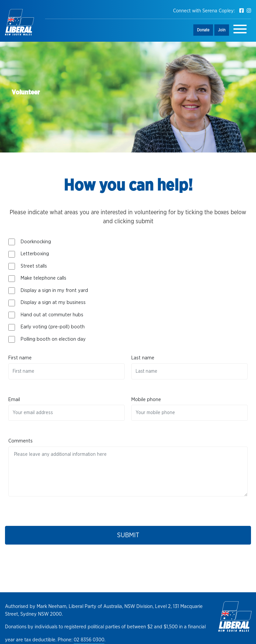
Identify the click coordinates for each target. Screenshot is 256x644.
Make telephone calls (43, 278)
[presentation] (59, 510)
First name (20, 358)
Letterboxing (35, 254)
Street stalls (34, 266)
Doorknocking (36, 242)
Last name (143, 358)
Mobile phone (146, 400)
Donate (203, 30)
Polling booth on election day (53, 339)
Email (14, 400)
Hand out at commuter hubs (52, 315)
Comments (20, 441)
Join (222, 30)
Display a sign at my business (53, 302)
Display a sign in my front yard (54, 290)
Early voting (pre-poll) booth (53, 327)
